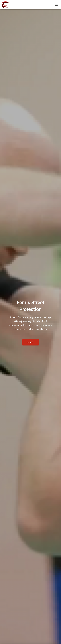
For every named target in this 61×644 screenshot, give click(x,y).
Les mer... (31, 342)
